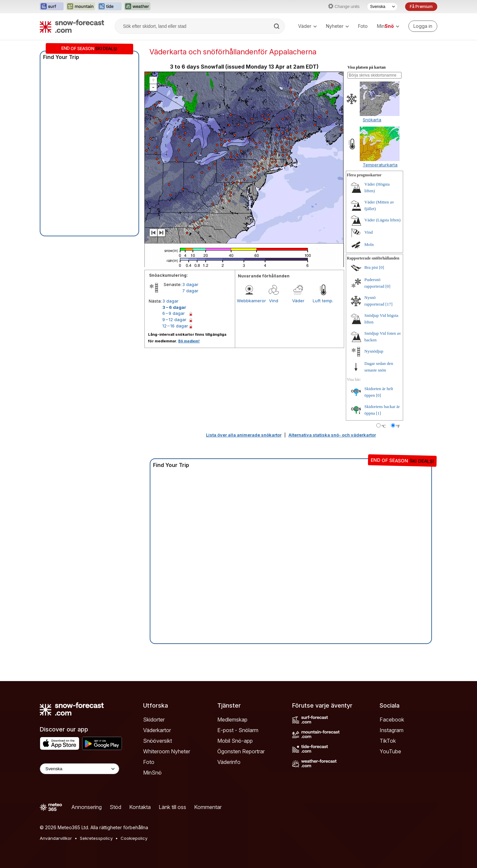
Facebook (392, 720)
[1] (378, 413)
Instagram (392, 730)
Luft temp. (323, 301)
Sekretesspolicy (96, 838)
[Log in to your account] (423, 26)
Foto (363, 26)
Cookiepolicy (134, 838)
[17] (389, 304)
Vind (274, 301)
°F (398, 426)
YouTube (390, 751)
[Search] (277, 26)
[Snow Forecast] (72, 26)
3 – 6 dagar (174, 307)
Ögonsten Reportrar (241, 751)
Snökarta (372, 120)
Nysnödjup (374, 351)
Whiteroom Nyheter (167, 751)
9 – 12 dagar (174, 319)
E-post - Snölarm (238, 730)
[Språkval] (382, 7)
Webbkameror (249, 301)
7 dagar (190, 291)
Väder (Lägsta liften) (382, 220)
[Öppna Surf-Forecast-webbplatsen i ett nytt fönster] (52, 7)
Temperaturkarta (380, 165)
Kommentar (208, 807)
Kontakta (140, 807)
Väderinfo (229, 762)
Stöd (115, 807)
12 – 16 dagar (175, 326)
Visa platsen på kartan (367, 67)
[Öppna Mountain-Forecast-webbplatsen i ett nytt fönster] (81, 7)
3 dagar (190, 284)
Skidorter (154, 720)
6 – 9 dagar (174, 313)
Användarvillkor (56, 838)
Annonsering (86, 807)
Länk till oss (172, 807)
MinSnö (152, 773)
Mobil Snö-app (235, 741)
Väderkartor (157, 730)
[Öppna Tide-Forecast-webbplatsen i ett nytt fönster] (110, 7)
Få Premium (421, 6)
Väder (307, 26)
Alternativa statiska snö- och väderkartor (332, 435)
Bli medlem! (189, 341)
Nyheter (337, 26)
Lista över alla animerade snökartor (244, 435)
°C (384, 426)
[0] (381, 267)
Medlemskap (232, 720)
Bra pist (371, 267)
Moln (369, 244)
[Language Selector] (79, 769)
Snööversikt (158, 741)
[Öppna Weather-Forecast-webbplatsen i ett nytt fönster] (137, 7)
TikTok (388, 741)
